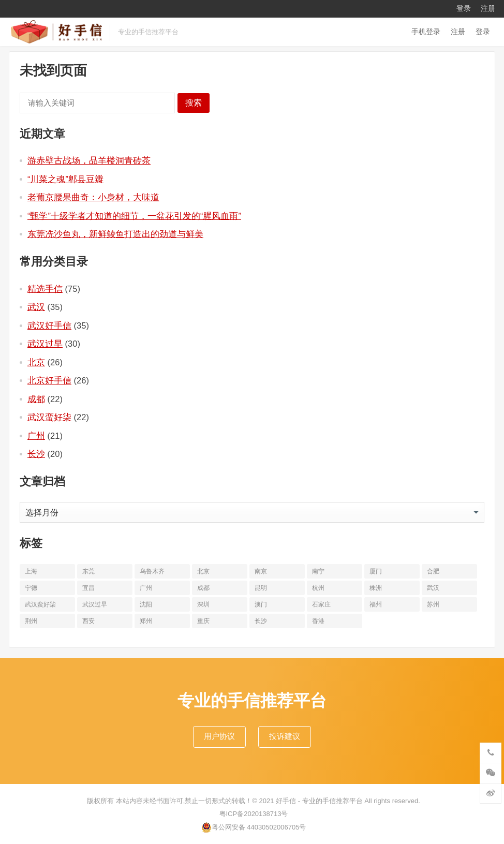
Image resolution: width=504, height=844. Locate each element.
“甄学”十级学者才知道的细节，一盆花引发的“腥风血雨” (134, 216)
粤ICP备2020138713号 (254, 814)
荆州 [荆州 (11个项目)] (31, 621)
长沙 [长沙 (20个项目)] (261, 621)
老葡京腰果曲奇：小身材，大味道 (93, 197)
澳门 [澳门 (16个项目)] (261, 604)
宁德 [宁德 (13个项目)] (31, 588)
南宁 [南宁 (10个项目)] (318, 571)
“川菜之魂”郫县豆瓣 (65, 179)
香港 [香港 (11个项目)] (318, 621)
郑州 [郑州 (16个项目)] (146, 621)
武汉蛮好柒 (49, 417)
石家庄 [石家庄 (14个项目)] (321, 604)
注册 (488, 8)
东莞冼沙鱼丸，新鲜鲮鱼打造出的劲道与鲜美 (115, 234)
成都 (36, 399)
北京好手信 (49, 380)
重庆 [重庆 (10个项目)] (203, 621)
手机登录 (426, 32)
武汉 (36, 307)
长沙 (36, 454)
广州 (36, 436)
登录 (464, 8)
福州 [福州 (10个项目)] (376, 604)
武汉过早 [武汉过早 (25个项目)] (95, 604)
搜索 (194, 103)
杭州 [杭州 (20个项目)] (318, 588)
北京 (36, 362)
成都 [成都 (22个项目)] (203, 588)
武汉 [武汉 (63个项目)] (433, 588)
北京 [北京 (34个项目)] (203, 571)
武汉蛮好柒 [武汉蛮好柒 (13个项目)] (40, 604)
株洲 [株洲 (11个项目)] (376, 588)
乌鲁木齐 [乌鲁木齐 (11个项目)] (152, 571)
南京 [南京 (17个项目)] (261, 571)
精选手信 (45, 289)
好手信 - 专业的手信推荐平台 (319, 801)
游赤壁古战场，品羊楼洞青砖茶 (89, 160)
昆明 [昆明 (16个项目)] (261, 588)
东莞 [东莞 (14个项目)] (88, 571)
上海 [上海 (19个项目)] (31, 571)
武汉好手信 (49, 325)
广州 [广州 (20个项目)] (146, 588)
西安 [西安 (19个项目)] (88, 621)
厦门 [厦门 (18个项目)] (376, 571)
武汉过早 (45, 344)
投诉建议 (285, 736)
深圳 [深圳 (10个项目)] (203, 604)
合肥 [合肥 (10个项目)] (433, 571)
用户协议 (219, 736)
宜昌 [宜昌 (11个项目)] (88, 588)
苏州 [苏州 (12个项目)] (433, 604)
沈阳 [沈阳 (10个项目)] (146, 604)
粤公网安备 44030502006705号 (254, 827)
